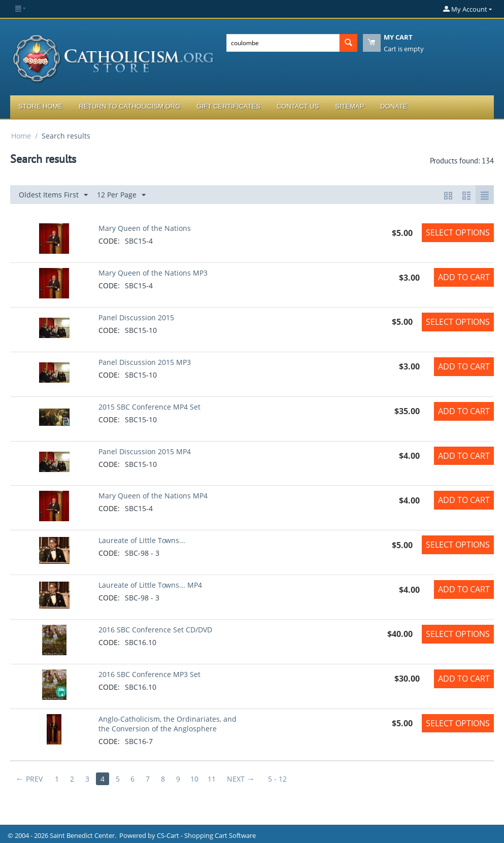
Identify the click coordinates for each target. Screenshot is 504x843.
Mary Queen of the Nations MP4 (153, 496)
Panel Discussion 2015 (136, 317)
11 (212, 779)
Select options (458, 232)
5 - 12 (278, 779)
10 (195, 779)
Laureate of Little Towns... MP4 (150, 585)
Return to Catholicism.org (129, 106)
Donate (394, 106)
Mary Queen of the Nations (145, 228)
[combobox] (283, 43)
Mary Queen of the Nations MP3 (153, 273)
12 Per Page (121, 195)
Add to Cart (464, 277)
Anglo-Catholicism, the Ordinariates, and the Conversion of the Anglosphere (167, 724)
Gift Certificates (228, 106)
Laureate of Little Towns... (142, 540)
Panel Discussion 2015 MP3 (145, 362)
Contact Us (298, 106)
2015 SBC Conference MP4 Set (149, 407)
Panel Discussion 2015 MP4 (145, 451)
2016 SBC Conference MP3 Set (149, 674)
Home (21, 136)
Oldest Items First (53, 195)
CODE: (109, 241)
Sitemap (349, 106)
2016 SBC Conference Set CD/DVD (155, 630)
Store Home (40, 106)
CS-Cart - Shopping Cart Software (206, 835)
